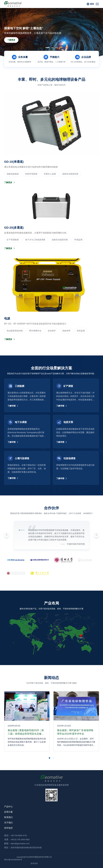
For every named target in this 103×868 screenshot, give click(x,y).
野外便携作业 (35, 331)
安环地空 (8, 828)
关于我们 (8, 823)
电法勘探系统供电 (15, 331)
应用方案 (8, 812)
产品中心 (8, 807)
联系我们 (8, 817)
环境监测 (78, 240)
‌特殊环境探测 (31, 174)
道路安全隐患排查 (70, 174)
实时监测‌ (81, 331)
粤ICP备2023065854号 (13, 860)
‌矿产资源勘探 (13, 240)
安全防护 (52, 331)
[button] (47, 48)
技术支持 (34, 863)
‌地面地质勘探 (13, 174)
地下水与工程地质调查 (35, 240)
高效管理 (66, 331)
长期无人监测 (50, 174)
